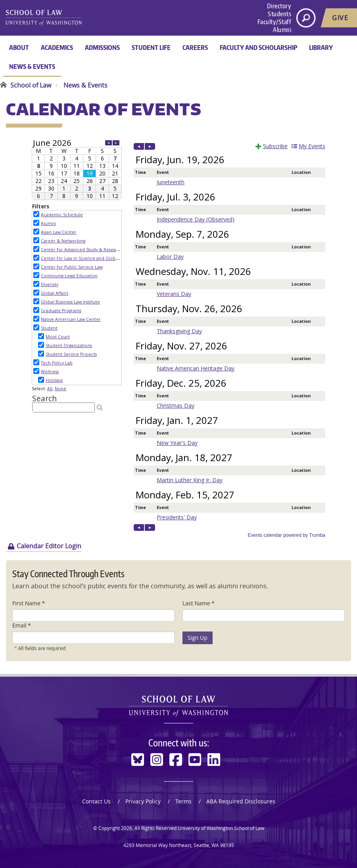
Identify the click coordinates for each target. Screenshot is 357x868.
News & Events (32, 67)
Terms (183, 801)
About (19, 48)
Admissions (102, 48)
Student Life (151, 48)
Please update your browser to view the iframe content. (77, 169)
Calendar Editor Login (49, 546)
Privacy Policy (143, 801)
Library (321, 48)
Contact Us (96, 801)
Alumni (282, 30)
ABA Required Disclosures (241, 801)
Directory (279, 6)
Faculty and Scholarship (258, 48)
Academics (57, 48)
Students (279, 14)
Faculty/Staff (274, 22)
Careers (195, 48)
